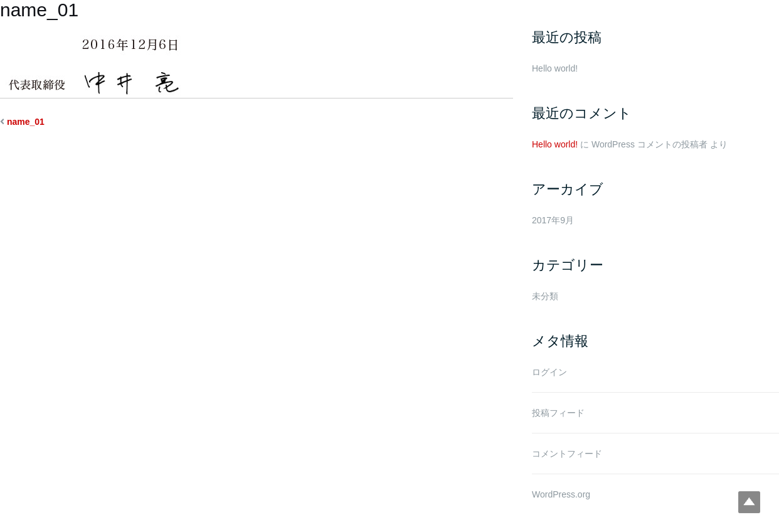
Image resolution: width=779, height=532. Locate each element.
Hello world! (555, 68)
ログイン (549, 372)
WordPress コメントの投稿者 (649, 144)
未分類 (545, 296)
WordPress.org (561, 494)
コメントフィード (567, 454)
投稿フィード (558, 413)
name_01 (26, 122)
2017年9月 (553, 220)
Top (749, 502)
